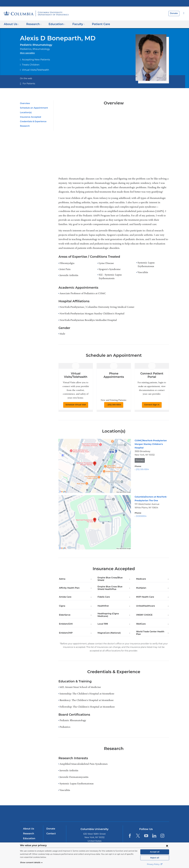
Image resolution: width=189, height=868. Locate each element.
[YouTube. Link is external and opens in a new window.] (146, 836)
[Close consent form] (167, 846)
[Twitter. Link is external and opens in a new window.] (138, 836)
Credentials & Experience (32, 121)
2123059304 (141, 516)
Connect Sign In (152, 405)
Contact (51, 834)
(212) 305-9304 (114, 405)
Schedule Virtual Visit (76, 405)
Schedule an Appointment (33, 108)
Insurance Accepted (30, 117)
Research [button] (33, 24)
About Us (28, 829)
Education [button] (55, 24)
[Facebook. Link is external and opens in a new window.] (130, 836)
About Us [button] (11, 24)
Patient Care (97, 24)
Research (25, 126)
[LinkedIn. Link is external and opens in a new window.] (154, 836)
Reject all (155, 858)
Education (29, 838)
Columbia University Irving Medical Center (95, 3)
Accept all (155, 852)
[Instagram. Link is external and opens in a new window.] (162, 836)
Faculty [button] (76, 24)
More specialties (27, 53)
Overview (25, 103)
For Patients (28, 84)
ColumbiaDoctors (132, 813)
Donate (174, 13)
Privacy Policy (155, 864)
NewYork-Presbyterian (94, 815)
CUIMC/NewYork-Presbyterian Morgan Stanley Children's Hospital (149, 444)
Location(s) (26, 112)
